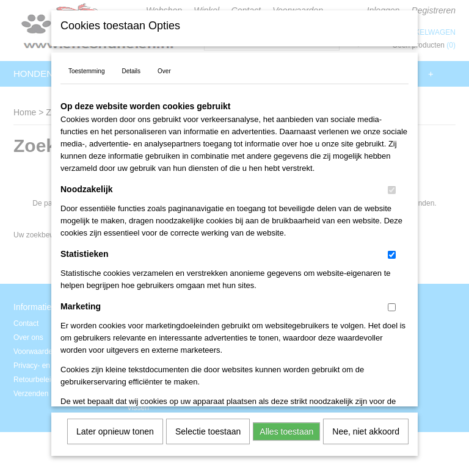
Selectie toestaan (208, 427)
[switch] (392, 186)
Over (164, 67)
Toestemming (86, 67)
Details (131, 67)
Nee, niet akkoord (366, 427)
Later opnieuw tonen (115, 427)
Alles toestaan (286, 427)
